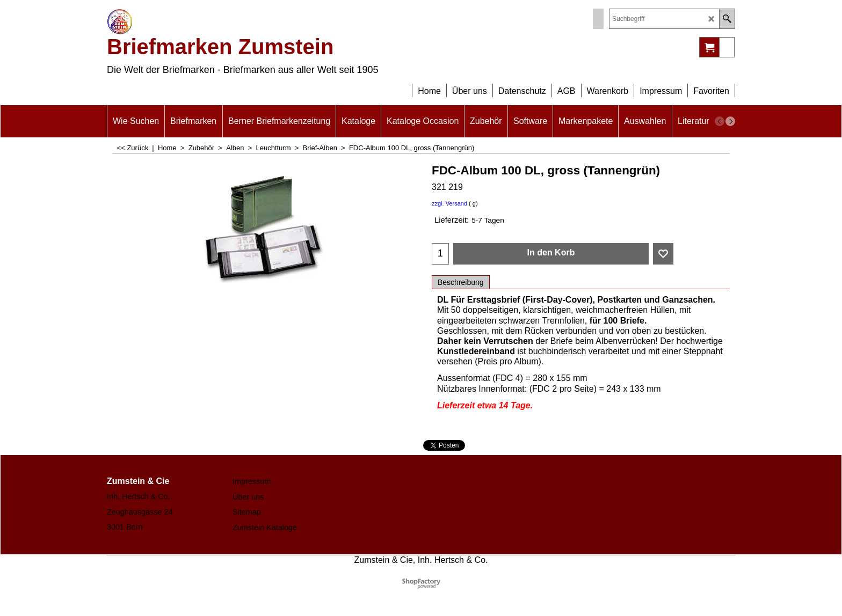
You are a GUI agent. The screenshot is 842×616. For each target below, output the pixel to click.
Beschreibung (461, 282)
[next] (730, 121)
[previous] (720, 121)
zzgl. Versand (449, 203)
